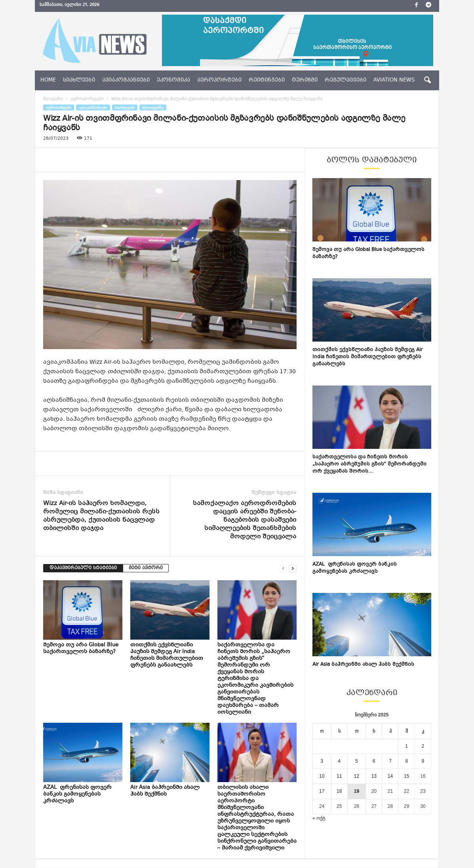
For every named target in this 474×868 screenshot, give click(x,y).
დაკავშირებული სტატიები (83, 569)
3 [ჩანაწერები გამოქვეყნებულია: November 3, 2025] (322, 762)
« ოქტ (319, 819)
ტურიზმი (305, 80)
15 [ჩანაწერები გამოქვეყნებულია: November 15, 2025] (406, 777)
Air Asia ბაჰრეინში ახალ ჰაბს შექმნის (165, 791)
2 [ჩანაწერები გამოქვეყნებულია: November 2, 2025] (423, 746)
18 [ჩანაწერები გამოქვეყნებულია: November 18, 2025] (339, 792)
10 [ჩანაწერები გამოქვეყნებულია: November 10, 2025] (322, 777)
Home (48, 80)
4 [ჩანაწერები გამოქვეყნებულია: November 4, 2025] (339, 762)
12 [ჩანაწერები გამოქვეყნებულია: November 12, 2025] (357, 777)
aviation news (394, 80)
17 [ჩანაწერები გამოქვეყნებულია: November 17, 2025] (322, 792)
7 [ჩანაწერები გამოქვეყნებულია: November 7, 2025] (390, 762)
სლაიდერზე (153, 108)
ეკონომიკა (173, 80)
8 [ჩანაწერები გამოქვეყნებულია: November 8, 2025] (406, 762)
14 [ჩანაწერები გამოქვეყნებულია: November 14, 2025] (390, 777)
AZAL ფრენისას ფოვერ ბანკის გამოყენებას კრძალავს (77, 795)
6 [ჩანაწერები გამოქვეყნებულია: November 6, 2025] (374, 762)
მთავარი (53, 100)
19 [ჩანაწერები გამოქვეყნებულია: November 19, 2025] (357, 792)
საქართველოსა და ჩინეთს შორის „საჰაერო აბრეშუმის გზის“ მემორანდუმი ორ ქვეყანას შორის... (369, 465)
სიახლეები (79, 80)
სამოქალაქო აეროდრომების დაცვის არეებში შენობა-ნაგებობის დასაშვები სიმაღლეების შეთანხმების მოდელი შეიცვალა (245, 521)
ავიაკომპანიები (126, 80)
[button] (427, 80)
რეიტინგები (267, 80)
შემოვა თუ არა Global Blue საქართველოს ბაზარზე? (81, 649)
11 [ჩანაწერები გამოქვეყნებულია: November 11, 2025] (339, 777)
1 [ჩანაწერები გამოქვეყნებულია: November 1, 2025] (406, 746)
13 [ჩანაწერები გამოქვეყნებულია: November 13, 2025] (374, 777)
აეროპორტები (219, 80)
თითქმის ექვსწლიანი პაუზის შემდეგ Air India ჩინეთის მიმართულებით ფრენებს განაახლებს (167, 656)
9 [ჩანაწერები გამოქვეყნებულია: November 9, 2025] (423, 762)
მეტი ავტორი (146, 569)
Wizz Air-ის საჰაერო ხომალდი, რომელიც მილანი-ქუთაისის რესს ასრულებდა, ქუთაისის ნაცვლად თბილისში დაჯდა (101, 517)
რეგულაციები (346, 80)
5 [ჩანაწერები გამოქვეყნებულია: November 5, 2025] (357, 762)
